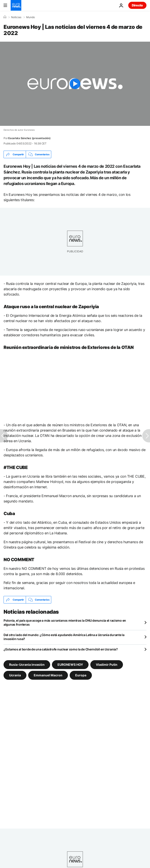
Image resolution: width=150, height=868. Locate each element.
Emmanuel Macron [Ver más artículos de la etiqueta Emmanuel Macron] (48, 675)
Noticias (16, 17)
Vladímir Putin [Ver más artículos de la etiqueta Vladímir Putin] (107, 665)
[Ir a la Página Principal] (16, 5)
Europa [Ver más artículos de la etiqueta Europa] (81, 675)
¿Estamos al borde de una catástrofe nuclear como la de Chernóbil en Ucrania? (61, 649)
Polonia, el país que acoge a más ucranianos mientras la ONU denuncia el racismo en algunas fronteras (65, 622)
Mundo (31, 17)
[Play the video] (75, 84)
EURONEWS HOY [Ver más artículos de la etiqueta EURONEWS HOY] (70, 665)
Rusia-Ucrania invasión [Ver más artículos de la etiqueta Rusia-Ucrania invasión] (27, 665)
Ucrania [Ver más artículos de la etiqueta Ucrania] (15, 675)
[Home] (5, 17)
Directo (137, 5)
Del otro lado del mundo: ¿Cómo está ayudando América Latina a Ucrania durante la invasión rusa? (64, 637)
